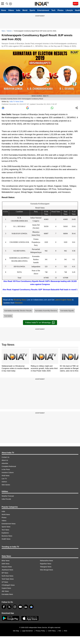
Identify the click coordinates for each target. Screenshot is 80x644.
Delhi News (6, 564)
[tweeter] (9, 607)
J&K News (5, 591)
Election (10, 31)
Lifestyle (69, 10)
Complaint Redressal (9, 466)
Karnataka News (7, 594)
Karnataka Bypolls (67, 311)
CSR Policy (52, 631)
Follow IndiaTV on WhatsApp (40, 322)
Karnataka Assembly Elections (46, 311)
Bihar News (6, 561)
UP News (5, 582)
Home (4, 10)
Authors (4, 482)
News (3, 31)
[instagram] (15, 607)
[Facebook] (4, 607)
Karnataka (8, 316)
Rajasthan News (46, 564)
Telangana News (46, 567)
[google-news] (31, 607)
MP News (5, 573)
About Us (5, 460)
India (18, 10)
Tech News (5, 530)
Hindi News (6, 476)
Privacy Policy (40, 631)
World (25, 10)
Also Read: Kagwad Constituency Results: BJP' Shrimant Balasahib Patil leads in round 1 (40, 290)
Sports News (6, 527)
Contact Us (5, 457)
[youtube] (20, 607)
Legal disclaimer (27, 631)
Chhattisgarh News (8, 585)
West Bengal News (46, 570)
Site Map (16, 631)
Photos (60, 10)
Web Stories (6, 485)
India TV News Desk (16, 102)
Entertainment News (9, 524)
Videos (11, 10)
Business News (7, 536)
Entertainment (43, 10)
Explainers (5, 533)
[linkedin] (26, 607)
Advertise (5, 463)
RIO (60, 631)
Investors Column (8, 473)
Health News (6, 539)
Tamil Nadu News (8, 579)
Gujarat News (6, 588)
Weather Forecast (8, 496)
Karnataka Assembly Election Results (18, 311)
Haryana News (7, 567)
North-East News (7, 576)
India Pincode (6, 499)
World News (6, 514)
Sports (32, 10)
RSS (66, 631)
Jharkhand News (7, 570)
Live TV (4, 479)
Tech (53, 10)
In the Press (6, 469)
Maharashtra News (46, 561)
